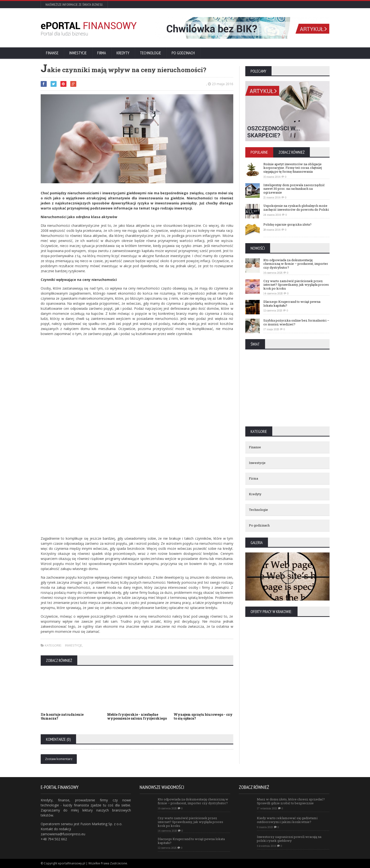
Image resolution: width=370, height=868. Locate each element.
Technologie (150, 53)
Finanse (52, 53)
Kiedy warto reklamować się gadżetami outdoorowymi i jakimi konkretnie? (287, 820)
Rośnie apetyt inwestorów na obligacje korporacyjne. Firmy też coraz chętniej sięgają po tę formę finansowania (293, 168)
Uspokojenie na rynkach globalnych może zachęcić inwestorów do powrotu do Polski (296, 208)
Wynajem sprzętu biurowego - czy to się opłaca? (203, 716)
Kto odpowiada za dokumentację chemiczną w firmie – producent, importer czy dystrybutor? (296, 264)
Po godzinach (183, 53)
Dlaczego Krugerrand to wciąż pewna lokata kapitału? (292, 304)
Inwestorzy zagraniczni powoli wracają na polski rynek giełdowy (289, 839)
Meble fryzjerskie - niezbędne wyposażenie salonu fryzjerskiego (137, 716)
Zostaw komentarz (59, 759)
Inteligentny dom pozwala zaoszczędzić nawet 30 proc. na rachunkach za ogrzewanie (294, 189)
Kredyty (123, 53)
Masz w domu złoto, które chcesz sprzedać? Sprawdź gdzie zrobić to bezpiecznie (291, 801)
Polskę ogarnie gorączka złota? (287, 224)
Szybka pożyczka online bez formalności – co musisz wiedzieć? (296, 322)
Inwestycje (78, 53)
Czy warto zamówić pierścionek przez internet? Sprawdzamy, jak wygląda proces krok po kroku (296, 285)
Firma (102, 53)
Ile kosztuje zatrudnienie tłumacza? (62, 716)
